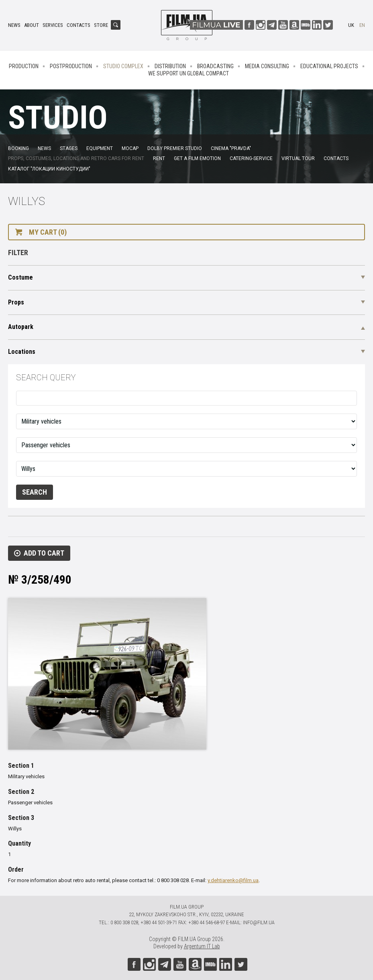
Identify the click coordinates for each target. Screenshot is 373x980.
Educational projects (329, 66)
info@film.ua (259, 922)
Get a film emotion (197, 158)
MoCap (130, 148)
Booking (18, 148)
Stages (69, 148)
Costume (20, 277)
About (32, 25)
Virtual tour (298, 158)
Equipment (100, 148)
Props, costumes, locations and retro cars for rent (76, 158)
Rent (159, 158)
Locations (22, 352)
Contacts (78, 25)
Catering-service (251, 158)
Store (101, 25)
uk (351, 25)
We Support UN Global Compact (189, 73)
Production (24, 66)
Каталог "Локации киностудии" (49, 169)
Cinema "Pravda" (231, 148)
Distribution (170, 66)
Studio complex (123, 66)
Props (16, 302)
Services (53, 25)
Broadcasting (215, 66)
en (362, 25)
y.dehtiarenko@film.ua (233, 880)
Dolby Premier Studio (175, 148)
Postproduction (71, 66)
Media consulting (267, 66)
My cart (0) (48, 232)
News (14, 25)
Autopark (21, 327)
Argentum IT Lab (202, 946)
